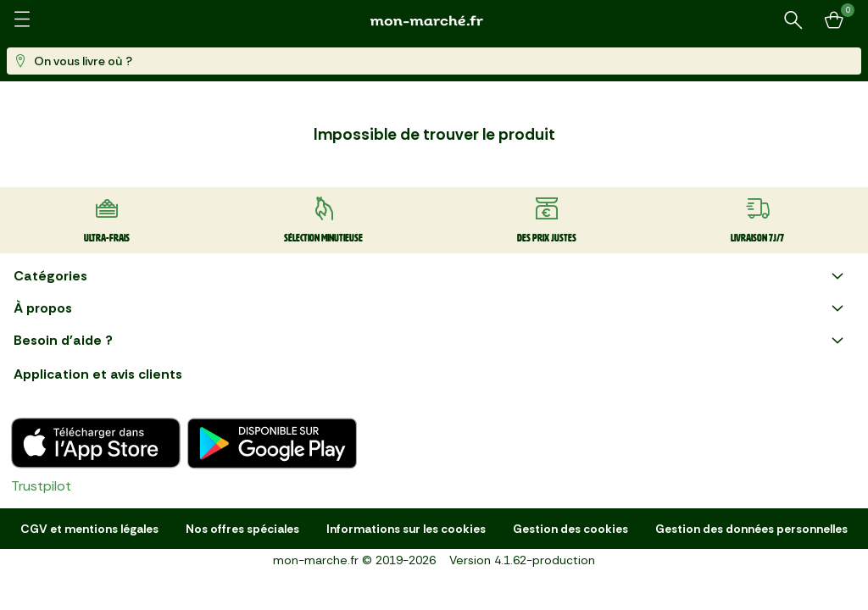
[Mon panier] (834, 20)
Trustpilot (41, 486)
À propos (431, 308)
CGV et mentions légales (89, 529)
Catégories (431, 276)
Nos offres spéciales (242, 529)
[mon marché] (434, 21)
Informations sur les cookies (406, 529)
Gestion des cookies (570, 529)
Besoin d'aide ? (431, 341)
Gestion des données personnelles (751, 529)
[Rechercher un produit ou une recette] (793, 20)
